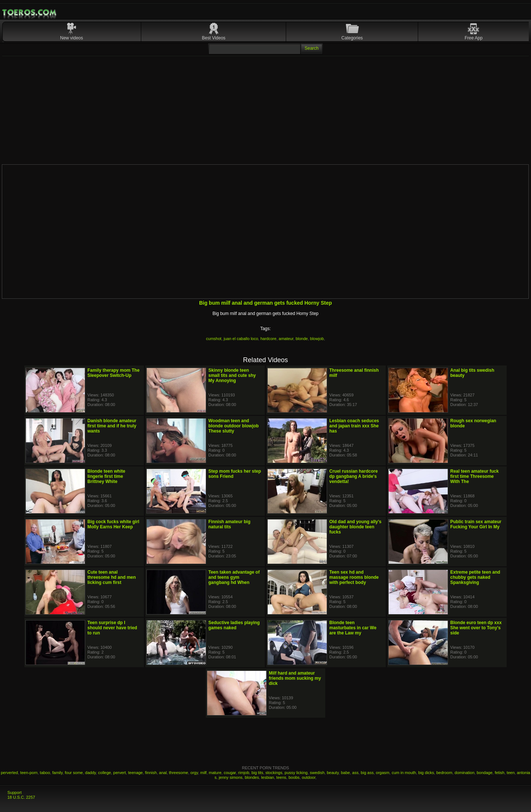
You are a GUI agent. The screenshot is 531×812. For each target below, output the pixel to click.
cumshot (214, 339)
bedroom (444, 773)
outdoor (309, 777)
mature (215, 773)
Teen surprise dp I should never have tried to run (112, 628)
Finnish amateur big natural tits (229, 524)
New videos (72, 38)
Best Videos (214, 38)
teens (281, 777)
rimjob (244, 773)
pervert (119, 773)
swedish (317, 773)
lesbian (268, 777)
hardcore (268, 339)
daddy (91, 773)
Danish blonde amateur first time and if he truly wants (112, 426)
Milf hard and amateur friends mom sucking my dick (295, 678)
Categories (352, 38)
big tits (257, 773)
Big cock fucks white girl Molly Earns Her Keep (113, 524)
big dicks (426, 773)
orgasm (383, 773)
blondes (252, 777)
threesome (178, 773)
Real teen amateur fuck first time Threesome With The (474, 476)
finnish (151, 773)
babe (345, 773)
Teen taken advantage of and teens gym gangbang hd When (234, 577)
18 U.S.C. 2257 (21, 797)
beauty (333, 773)
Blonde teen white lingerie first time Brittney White (106, 476)
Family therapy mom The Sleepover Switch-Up (113, 373)
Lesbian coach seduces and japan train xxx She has (354, 426)
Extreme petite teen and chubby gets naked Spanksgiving (475, 577)
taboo (45, 773)
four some (74, 773)
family (58, 773)
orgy (194, 773)
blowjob (317, 339)
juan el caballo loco (241, 339)
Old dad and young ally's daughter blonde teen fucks (355, 527)
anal (163, 773)
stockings (274, 773)
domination (465, 773)
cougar (230, 773)
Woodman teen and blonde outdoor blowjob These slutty (234, 426)
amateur (286, 339)
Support (15, 792)
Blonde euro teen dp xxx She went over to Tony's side (476, 628)
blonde (302, 339)
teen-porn (29, 773)
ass (355, 773)
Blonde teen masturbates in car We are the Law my (353, 628)
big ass (367, 773)
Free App (474, 38)
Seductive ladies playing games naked (234, 625)
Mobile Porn (30, 13)
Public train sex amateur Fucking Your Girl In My (476, 524)
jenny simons (230, 777)
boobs (294, 777)
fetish (500, 773)
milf (203, 773)
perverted (9, 773)
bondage (485, 773)
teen (511, 773)
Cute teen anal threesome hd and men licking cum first (112, 577)
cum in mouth (404, 773)
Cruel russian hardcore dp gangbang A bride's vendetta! (353, 476)
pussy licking (296, 773)
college (105, 773)
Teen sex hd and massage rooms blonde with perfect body (354, 577)
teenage (135, 773)
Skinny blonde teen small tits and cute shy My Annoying (232, 375)
